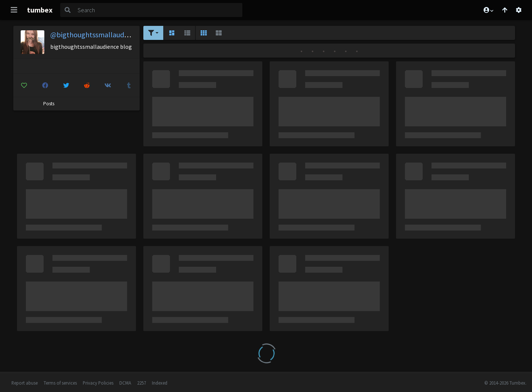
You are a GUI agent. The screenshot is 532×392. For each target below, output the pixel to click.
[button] (488, 10)
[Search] (158, 10)
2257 (141, 383)
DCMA (125, 383)
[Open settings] (519, 10)
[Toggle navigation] (14, 10)
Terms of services (60, 383)
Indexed (160, 383)
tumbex (40, 10)
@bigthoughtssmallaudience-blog (104, 35)
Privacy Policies (98, 383)
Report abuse (25, 383)
